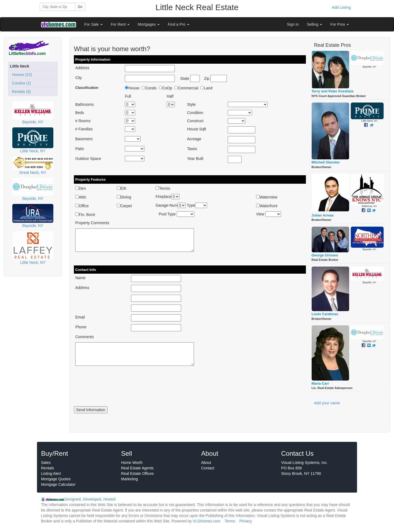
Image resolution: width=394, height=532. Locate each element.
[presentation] (115, 390)
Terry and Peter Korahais (333, 91)
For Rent (120, 24)
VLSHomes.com (207, 521)
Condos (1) (20, 83)
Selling (315, 24)
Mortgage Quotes (56, 479)
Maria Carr (320, 383)
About (206, 463)
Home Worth (132, 463)
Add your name (327, 403)
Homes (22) (21, 75)
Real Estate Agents (137, 468)
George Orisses (325, 255)
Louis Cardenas (325, 314)
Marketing (130, 479)
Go (80, 7)
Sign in (293, 24)
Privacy (246, 521)
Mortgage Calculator (58, 484)
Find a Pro (178, 24)
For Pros (340, 24)
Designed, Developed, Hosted (90, 499)
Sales (46, 463)
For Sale (93, 24)
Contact (208, 468)
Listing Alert (51, 473)
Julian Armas (323, 215)
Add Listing (341, 7)
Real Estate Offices (138, 473)
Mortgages (149, 24)
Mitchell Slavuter (326, 162)
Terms (230, 521)
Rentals (47, 468)
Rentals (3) (20, 92)
